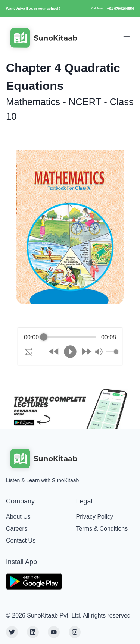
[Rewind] (54, 351)
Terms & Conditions (102, 529)
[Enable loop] (29, 352)
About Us (18, 517)
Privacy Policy (95, 517)
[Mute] (99, 352)
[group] (70, 346)
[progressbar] (70, 337)
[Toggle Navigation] (127, 38)
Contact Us (21, 541)
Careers (17, 529)
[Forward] (86, 351)
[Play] (70, 352)
